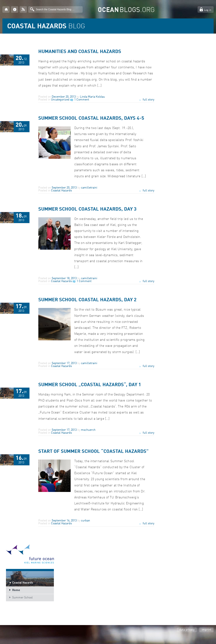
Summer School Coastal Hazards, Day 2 (87, 300)
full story (148, 100)
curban (85, 521)
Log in (208, 10)
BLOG (46, 27)
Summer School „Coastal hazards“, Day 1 (90, 385)
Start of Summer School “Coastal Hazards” (94, 452)
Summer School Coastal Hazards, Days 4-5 (91, 118)
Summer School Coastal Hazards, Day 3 (87, 209)
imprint (206, 630)
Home (16, 590)
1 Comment (82, 100)
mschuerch (88, 430)
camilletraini (89, 188)
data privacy (187, 630)
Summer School (23, 598)
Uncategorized (60, 100)
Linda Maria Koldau (92, 97)
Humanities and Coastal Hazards (80, 52)
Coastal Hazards (61, 191)
